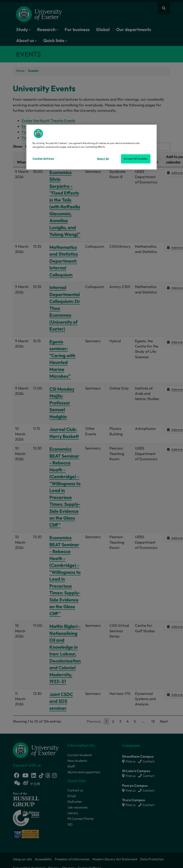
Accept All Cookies (136, 159)
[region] (91, 147)
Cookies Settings (43, 158)
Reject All (103, 159)
